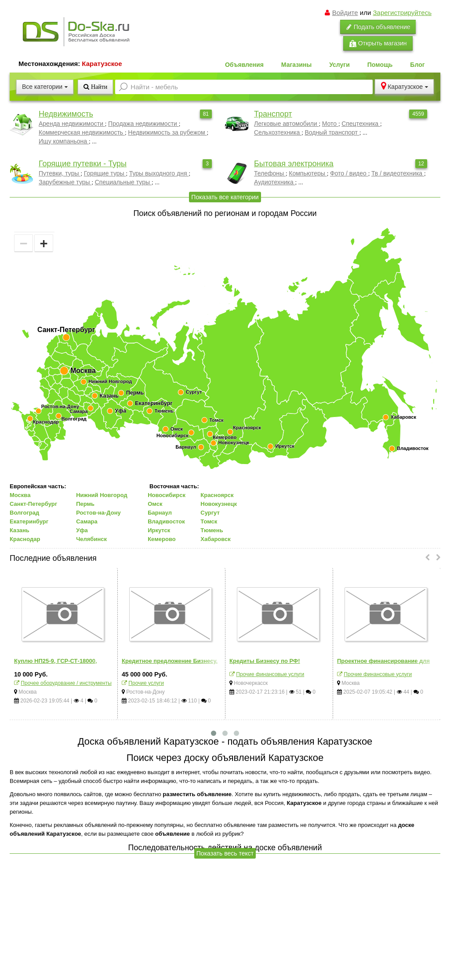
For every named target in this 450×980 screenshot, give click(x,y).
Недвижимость (66, 114)
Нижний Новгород (102, 495)
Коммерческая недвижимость (82, 132)
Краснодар (25, 539)
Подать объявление (378, 27)
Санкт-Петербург (33, 504)
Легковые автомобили (286, 124)
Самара (87, 521)
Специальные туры (123, 182)
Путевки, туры (60, 173)
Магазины (296, 65)
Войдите (345, 13)
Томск (209, 521)
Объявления (244, 65)
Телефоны (270, 173)
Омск (155, 504)
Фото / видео (349, 173)
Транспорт (273, 114)
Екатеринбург (29, 521)
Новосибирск (167, 495)
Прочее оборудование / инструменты (66, 683)
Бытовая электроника (294, 164)
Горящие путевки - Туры (83, 164)
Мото (330, 124)
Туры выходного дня (159, 173)
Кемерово (161, 539)
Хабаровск (215, 539)
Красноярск (217, 495)
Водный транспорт (332, 132)
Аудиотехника (275, 182)
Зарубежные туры (65, 182)
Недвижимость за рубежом (167, 132)
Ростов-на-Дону (98, 513)
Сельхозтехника (278, 132)
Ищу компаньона (64, 141)
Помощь (380, 65)
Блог (417, 65)
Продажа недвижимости (143, 124)
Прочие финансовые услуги (270, 674)
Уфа (82, 530)
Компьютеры (308, 173)
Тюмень (212, 530)
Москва (20, 495)
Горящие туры (105, 173)
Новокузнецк (219, 504)
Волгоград (24, 513)
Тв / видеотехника (398, 173)
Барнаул (160, 513)
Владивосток (166, 521)
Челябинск (91, 539)
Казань (20, 530)
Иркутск (159, 530)
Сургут (210, 513)
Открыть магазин (378, 44)
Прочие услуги (146, 683)
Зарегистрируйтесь (402, 13)
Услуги (339, 65)
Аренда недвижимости (72, 124)
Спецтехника (361, 124)
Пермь (85, 504)
